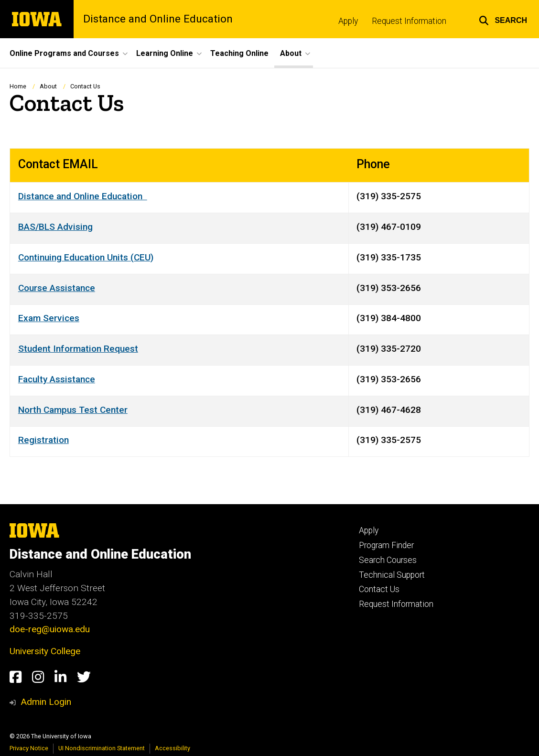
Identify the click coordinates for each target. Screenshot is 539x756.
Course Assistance (57, 288)
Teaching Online (239, 53)
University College (45, 651)
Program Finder (386, 545)
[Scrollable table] (269, 303)
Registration (43, 440)
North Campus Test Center (73, 410)
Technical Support (392, 575)
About (48, 86)
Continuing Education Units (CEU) (86, 257)
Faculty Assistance (57, 379)
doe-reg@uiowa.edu (50, 629)
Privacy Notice (29, 748)
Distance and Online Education (158, 19)
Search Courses (388, 560)
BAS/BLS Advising (55, 227)
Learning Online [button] (165, 53)
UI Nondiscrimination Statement (102, 748)
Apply (348, 21)
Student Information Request (78, 349)
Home (18, 86)
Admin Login (46, 702)
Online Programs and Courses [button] (64, 53)
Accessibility (172, 748)
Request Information (409, 21)
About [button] (291, 53)
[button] (503, 19)
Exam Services (49, 319)
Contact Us (379, 589)
